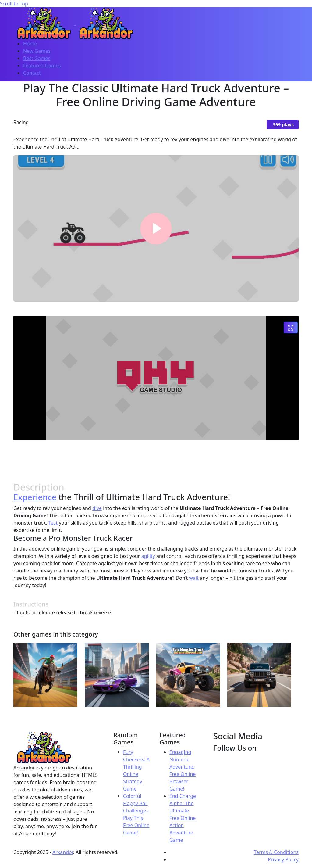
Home (30, 44)
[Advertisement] (156, 458)
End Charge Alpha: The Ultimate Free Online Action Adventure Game (183, 818)
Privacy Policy (283, 859)
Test (53, 523)
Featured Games (42, 66)
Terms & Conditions (276, 852)
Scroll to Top (14, 4)
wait (194, 578)
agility (148, 556)
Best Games (37, 58)
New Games (37, 51)
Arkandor (63, 852)
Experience (35, 497)
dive (97, 508)
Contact (32, 73)
